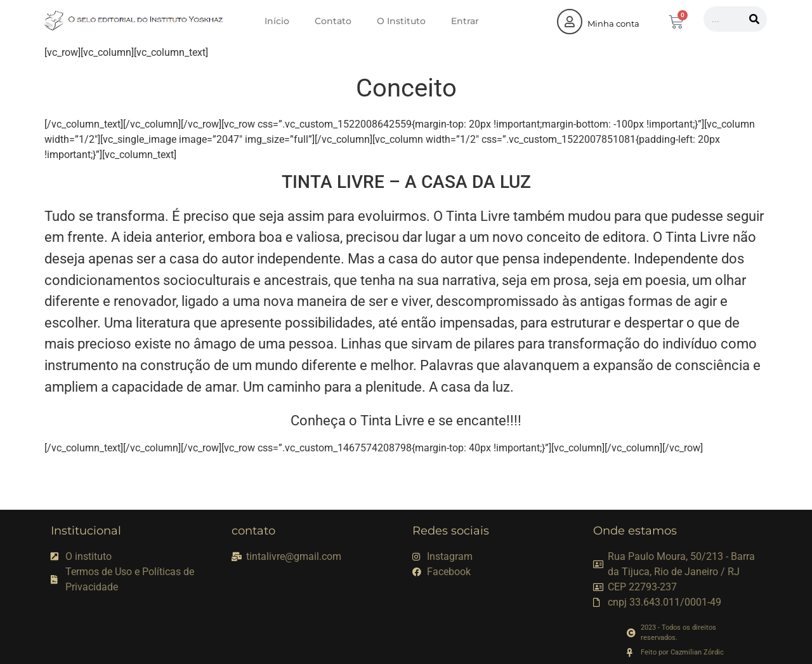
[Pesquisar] (754, 19)
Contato (333, 21)
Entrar (465, 21)
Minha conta (613, 23)
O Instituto (401, 21)
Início (277, 21)
